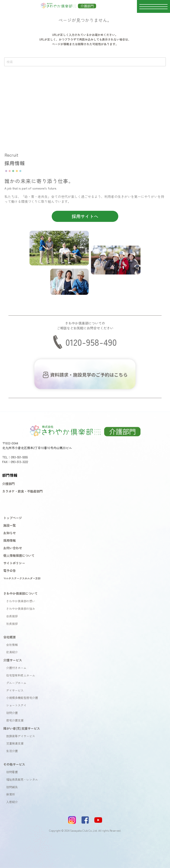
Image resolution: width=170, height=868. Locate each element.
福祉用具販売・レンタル (22, 779)
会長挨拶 (12, 616)
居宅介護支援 (15, 720)
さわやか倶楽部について (20, 593)
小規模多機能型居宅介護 (22, 698)
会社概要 (10, 637)
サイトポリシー (14, 563)
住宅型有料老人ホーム (21, 675)
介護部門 (8, 484)
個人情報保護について (19, 555)
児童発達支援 (15, 743)
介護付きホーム (16, 668)
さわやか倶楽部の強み (21, 609)
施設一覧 (10, 525)
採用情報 (10, 540)
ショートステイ (16, 705)
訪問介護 (12, 713)
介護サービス (13, 660)
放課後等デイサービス (21, 736)
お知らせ (10, 533)
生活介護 (12, 751)
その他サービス (14, 764)
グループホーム (16, 683)
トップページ (13, 518)
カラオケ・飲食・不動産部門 (22, 491)
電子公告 (10, 570)
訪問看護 (12, 772)
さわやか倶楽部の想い (21, 601)
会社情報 (12, 645)
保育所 (11, 794)
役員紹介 (12, 652)
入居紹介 (12, 802)
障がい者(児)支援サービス (22, 728)
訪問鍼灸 (12, 787)
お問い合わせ (13, 548)
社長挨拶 (12, 624)
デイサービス (15, 690)
